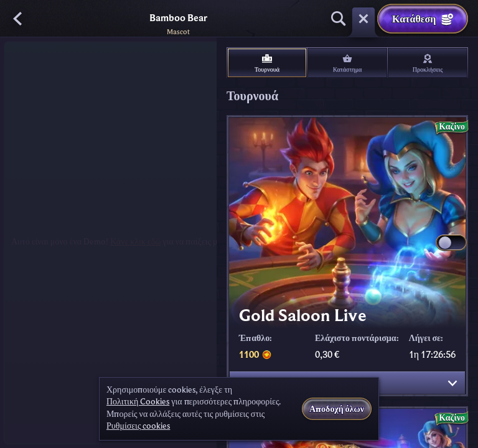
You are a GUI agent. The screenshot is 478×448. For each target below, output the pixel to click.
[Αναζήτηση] (339, 19)
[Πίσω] (19, 19)
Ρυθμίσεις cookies (138, 426)
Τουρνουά (267, 63)
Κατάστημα (348, 63)
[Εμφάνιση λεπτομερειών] (452, 383)
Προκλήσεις (428, 63)
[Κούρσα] (363, 19)
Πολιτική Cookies (138, 402)
